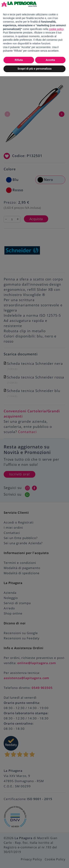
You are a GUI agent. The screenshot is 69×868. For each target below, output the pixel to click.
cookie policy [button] (56, 29)
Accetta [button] (50, 60)
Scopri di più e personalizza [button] (34, 69)
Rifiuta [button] (19, 60)
